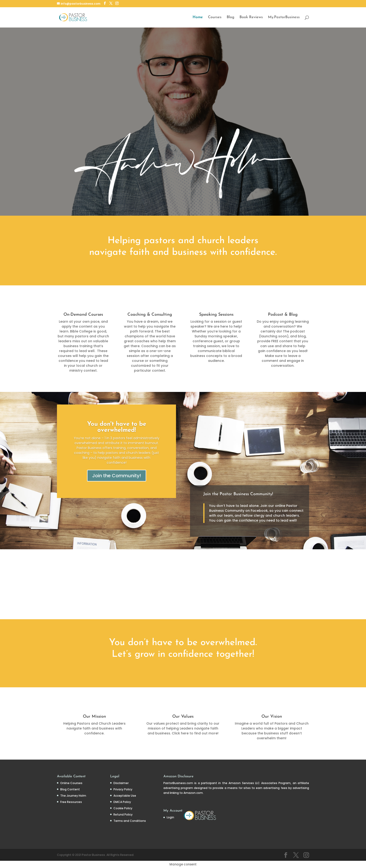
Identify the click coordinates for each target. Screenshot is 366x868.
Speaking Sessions (216, 315)
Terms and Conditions (130, 821)
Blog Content (70, 789)
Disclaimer (121, 783)
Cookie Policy (123, 808)
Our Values (183, 717)
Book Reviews (251, 17)
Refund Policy (123, 814)
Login (170, 817)
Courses (215, 17)
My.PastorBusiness (284, 17)
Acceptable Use (125, 796)
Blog (231, 17)
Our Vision (272, 717)
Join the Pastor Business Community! (238, 494)
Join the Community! (117, 476)
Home (198, 17)
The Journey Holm (73, 796)
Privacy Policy (123, 789)
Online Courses (71, 783)
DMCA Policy (122, 802)
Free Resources (71, 802)
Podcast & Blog (283, 315)
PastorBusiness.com (178, 783)
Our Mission (94, 717)
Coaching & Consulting (150, 315)
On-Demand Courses (83, 315)
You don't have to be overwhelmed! (117, 427)
